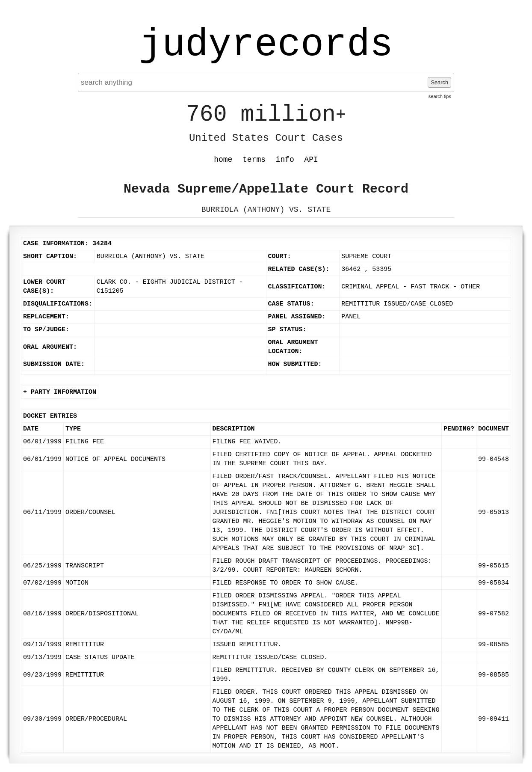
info (285, 160)
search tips (440, 96)
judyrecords (266, 45)
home (223, 160)
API (311, 160)
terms (254, 160)
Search (439, 82)
